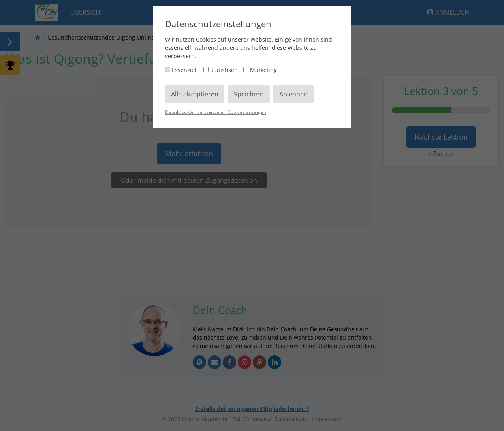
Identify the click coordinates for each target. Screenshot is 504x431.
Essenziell (182, 70)
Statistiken (221, 70)
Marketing (260, 70)
